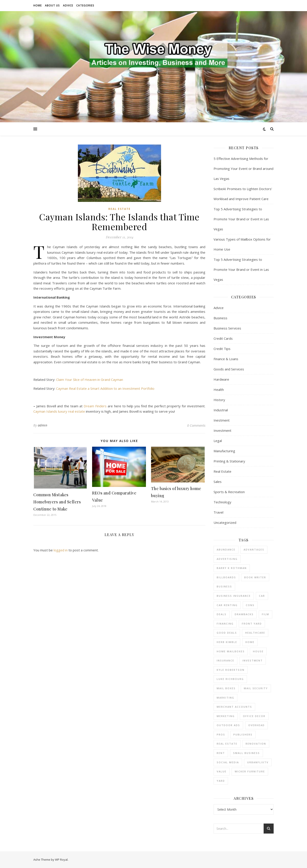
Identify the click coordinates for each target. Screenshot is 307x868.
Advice (68, 5)
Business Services (227, 328)
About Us (52, 5)
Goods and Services (229, 369)
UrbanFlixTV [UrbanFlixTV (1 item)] (258, 762)
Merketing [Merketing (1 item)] (226, 716)
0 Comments (196, 425)
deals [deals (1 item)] (222, 614)
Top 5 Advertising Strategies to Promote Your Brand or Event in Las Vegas (241, 219)
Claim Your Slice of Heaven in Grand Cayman (90, 380)
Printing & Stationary (229, 461)
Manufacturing (224, 451)
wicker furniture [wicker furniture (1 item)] (250, 771)
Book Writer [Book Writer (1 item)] (255, 577)
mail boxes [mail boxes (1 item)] (226, 688)
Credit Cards (223, 338)
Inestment (222, 420)
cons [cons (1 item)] (250, 605)
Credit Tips (222, 349)
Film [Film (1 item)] (266, 614)
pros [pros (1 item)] (221, 734)
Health (219, 390)
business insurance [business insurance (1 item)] (234, 596)
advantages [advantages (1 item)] (254, 550)
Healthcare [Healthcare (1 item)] (255, 633)
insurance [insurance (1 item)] (225, 660)
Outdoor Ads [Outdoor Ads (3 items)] (228, 725)
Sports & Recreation (229, 492)
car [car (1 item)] (262, 596)
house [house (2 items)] (258, 651)
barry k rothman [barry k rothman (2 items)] (232, 568)
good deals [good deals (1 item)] (227, 633)
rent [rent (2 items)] (221, 753)
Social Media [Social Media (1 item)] (228, 762)
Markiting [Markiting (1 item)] (225, 698)
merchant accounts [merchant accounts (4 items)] (234, 707)
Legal (218, 441)
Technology (222, 502)
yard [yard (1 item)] (221, 781)
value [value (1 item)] (222, 771)
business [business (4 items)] (224, 586)
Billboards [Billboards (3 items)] (226, 577)
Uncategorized (225, 522)
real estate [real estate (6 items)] (227, 744)
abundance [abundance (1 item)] (226, 550)
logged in (61, 550)
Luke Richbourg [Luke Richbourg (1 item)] (230, 679)
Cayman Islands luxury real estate (59, 411)
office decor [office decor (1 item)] (254, 716)
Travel (218, 512)
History (219, 400)
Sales (218, 482)
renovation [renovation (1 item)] (256, 744)
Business (220, 318)
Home (38, 5)
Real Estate (119, 209)
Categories (85, 5)
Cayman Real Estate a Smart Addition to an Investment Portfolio (105, 388)
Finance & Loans (226, 359)
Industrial (221, 410)
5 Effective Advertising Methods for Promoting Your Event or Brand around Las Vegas (243, 169)
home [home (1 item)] (250, 642)
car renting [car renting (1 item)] (227, 605)
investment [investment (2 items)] (253, 660)
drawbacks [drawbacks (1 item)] (244, 614)
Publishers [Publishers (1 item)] (243, 734)
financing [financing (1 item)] (225, 624)
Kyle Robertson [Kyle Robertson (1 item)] (231, 670)
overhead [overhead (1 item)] (257, 725)
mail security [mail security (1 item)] (256, 688)
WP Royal (61, 860)
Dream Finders (95, 406)
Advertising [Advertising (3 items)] (227, 559)
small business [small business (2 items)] (246, 753)
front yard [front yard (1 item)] (252, 624)
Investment (222, 430)
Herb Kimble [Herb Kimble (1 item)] (227, 642)
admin (43, 425)
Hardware (221, 379)
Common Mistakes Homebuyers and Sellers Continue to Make (57, 502)
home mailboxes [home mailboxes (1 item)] (231, 651)
